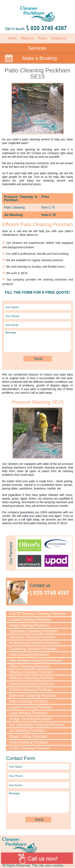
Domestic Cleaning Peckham (32, 637)
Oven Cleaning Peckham (29, 655)
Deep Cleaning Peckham (29, 625)
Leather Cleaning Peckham (31, 707)
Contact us (58, 38)
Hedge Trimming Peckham (30, 719)
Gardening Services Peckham (33, 649)
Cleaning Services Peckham (32, 684)
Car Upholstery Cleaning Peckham (37, 725)
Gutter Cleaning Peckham (30, 748)
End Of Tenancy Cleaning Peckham (38, 614)
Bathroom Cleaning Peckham (33, 696)
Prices (42, 38)
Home (12, 38)
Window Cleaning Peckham (31, 672)
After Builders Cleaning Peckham (36, 660)
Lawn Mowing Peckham (28, 713)
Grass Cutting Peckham (28, 737)
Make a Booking (39, 58)
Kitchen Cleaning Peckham (31, 690)
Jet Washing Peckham (27, 731)
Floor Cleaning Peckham (29, 742)
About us (27, 38)
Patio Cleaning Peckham (29, 701)
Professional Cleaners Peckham (35, 643)
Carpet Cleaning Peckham (30, 620)
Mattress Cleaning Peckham (32, 678)
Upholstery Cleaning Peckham (33, 631)
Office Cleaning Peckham (29, 666)
